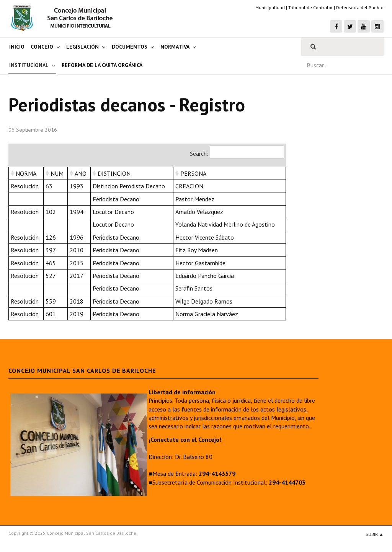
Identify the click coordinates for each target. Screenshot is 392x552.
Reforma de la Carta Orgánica (102, 65)
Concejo (42, 47)
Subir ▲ (375, 534)
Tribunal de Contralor (310, 7)
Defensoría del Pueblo (360, 7)
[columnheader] (26, 173)
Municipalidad (270, 7)
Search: (237, 152)
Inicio (17, 47)
